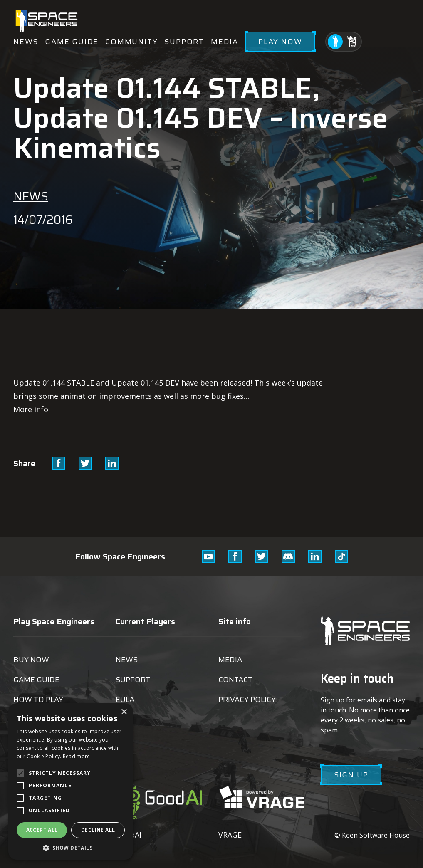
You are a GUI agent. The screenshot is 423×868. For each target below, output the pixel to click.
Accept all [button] (42, 830)
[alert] (71, 781)
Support (184, 42)
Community (131, 42)
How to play (38, 700)
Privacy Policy (247, 700)
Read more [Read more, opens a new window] (77, 756)
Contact (235, 680)
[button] (71, 847)
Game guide (72, 42)
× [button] (124, 712)
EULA (125, 700)
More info (31, 409)
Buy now (31, 660)
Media (225, 42)
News (26, 42)
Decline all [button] (98, 830)
